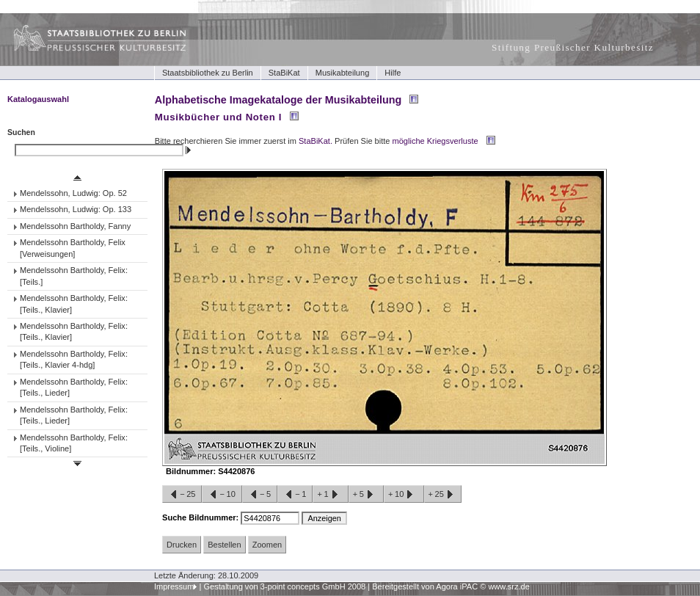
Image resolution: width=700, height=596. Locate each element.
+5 (366, 495)
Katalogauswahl (38, 99)
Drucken (182, 545)
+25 (443, 495)
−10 (222, 495)
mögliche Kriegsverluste (435, 141)
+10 (404, 495)
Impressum (174, 586)
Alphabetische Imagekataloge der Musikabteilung (278, 100)
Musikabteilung (343, 73)
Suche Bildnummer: (201, 517)
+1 (330, 495)
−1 (295, 495)
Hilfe (393, 73)
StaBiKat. (316, 141)
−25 (182, 495)
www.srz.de (508, 586)
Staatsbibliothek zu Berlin (208, 73)
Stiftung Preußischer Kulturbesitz (573, 47)
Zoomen (267, 545)
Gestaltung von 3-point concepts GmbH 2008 (284, 586)
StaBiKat (284, 73)
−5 (260, 495)
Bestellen (224, 545)
